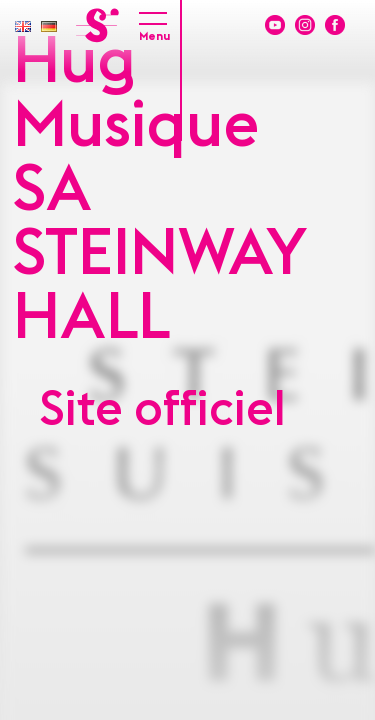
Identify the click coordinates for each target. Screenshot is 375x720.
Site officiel (163, 410)
